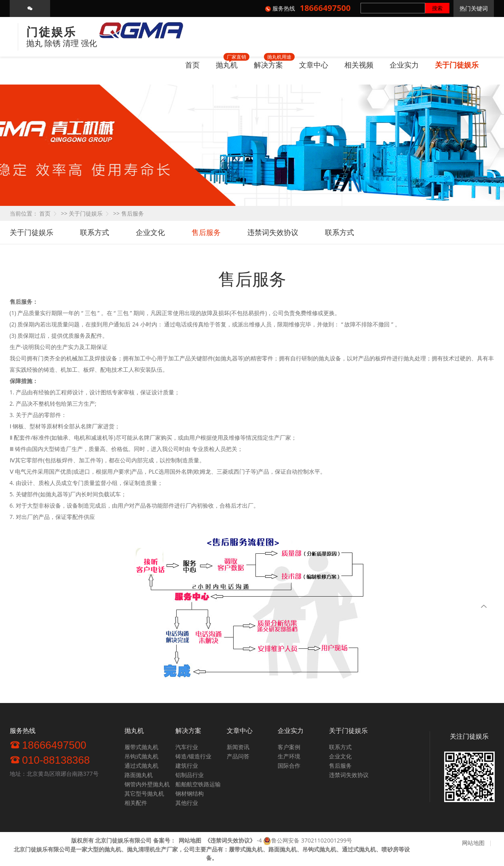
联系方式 (95, 232)
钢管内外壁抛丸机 (147, 784)
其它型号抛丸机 (144, 793)
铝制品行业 (190, 775)
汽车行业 (187, 747)
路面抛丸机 (139, 775)
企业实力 (404, 65)
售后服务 (133, 213)
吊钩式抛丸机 (141, 756)
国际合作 (289, 765)
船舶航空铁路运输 (198, 784)
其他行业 (187, 803)
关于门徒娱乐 (457, 65)
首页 (192, 65)
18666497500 (48, 745)
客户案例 (289, 747)
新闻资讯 (238, 747)
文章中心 (314, 65)
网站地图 (473, 843)
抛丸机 (227, 65)
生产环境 (289, 756)
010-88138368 (50, 760)
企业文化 (150, 232)
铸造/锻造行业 (193, 756)
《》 (230, 840)
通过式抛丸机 (141, 765)
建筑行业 (187, 765)
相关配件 (136, 803)
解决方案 (268, 65)
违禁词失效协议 (273, 232)
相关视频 (359, 65)
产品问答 (238, 756)
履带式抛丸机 (141, 747)
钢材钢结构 (190, 793)
